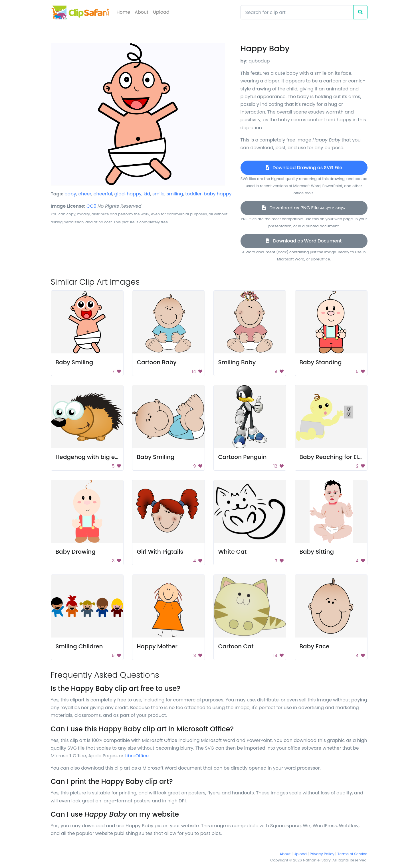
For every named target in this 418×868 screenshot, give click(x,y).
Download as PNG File (304, 208)
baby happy (218, 194)
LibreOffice (137, 756)
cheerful (103, 194)
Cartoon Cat (236, 646)
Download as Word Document (304, 241)
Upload (161, 12)
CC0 (91, 206)
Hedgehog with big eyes (90, 457)
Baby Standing (321, 362)
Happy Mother (157, 646)
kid (147, 194)
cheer (85, 194)
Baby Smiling (74, 362)
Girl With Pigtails (160, 552)
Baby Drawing (76, 552)
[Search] (297, 12)
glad (119, 194)
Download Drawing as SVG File (304, 168)
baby (70, 194)
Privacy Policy (322, 854)
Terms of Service (353, 854)
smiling (175, 194)
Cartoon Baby (157, 362)
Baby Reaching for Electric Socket (347, 457)
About (142, 12)
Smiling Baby (237, 362)
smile (158, 194)
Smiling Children (79, 646)
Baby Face (315, 646)
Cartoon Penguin (243, 457)
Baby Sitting (317, 552)
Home (124, 12)
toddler (193, 194)
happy (134, 194)
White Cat (233, 552)
